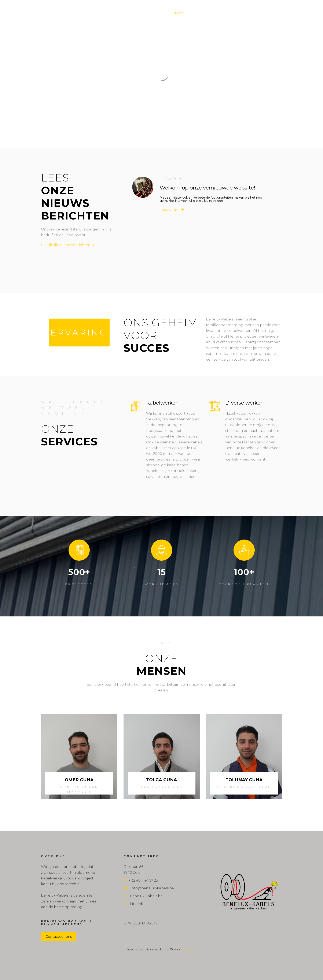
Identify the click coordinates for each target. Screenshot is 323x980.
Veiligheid (254, 13)
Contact (273, 13)
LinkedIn (135, 904)
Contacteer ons (59, 937)
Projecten (209, 13)
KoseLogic (189, 949)
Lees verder (172, 210)
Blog (192, 13)
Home (178, 13)
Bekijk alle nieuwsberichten (68, 245)
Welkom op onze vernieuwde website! (208, 188)
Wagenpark (232, 13)
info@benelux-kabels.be (149, 888)
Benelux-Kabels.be (143, 896)
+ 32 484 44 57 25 (141, 880)
